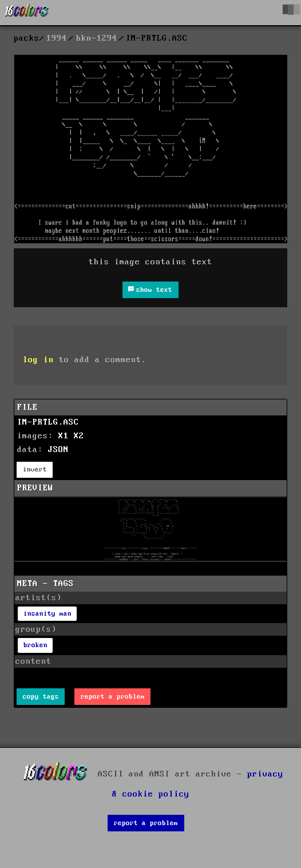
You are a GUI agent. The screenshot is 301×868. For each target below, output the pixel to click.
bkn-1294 (97, 38)
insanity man (47, 614)
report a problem (113, 697)
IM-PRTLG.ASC (48, 422)
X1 (64, 436)
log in (38, 360)
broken (35, 645)
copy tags (41, 697)
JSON (58, 450)
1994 (57, 38)
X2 (79, 436)
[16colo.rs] (27, 13)
